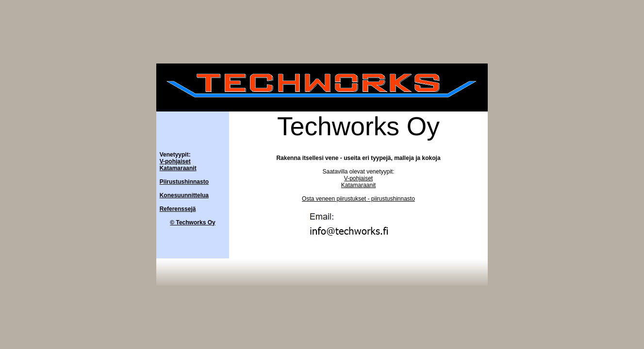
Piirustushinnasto (184, 182)
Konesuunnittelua (184, 195)
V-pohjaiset (175, 161)
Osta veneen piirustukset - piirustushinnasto (358, 199)
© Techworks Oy (192, 222)
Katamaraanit (178, 168)
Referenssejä (178, 209)
